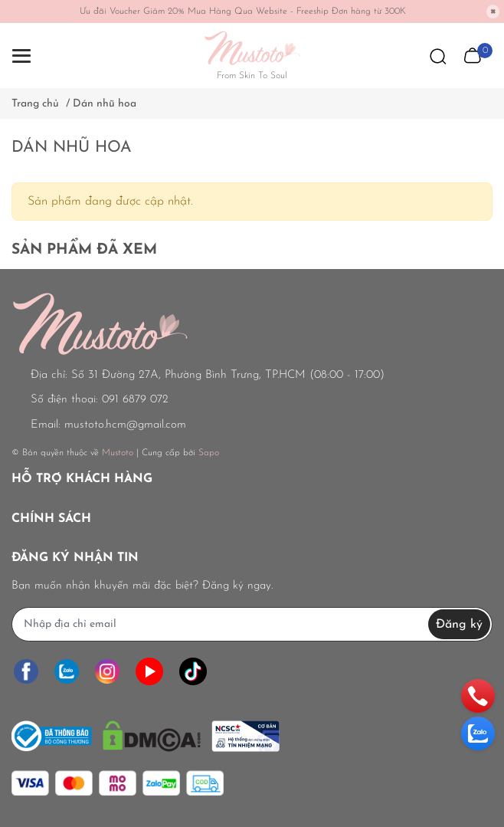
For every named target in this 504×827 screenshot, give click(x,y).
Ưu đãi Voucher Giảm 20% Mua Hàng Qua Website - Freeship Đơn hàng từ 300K (243, 11)
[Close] (493, 11)
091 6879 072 (135, 400)
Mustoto (118, 453)
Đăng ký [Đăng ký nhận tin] (459, 625)
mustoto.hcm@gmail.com (125, 425)
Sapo (209, 453)
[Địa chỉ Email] (252, 624)
